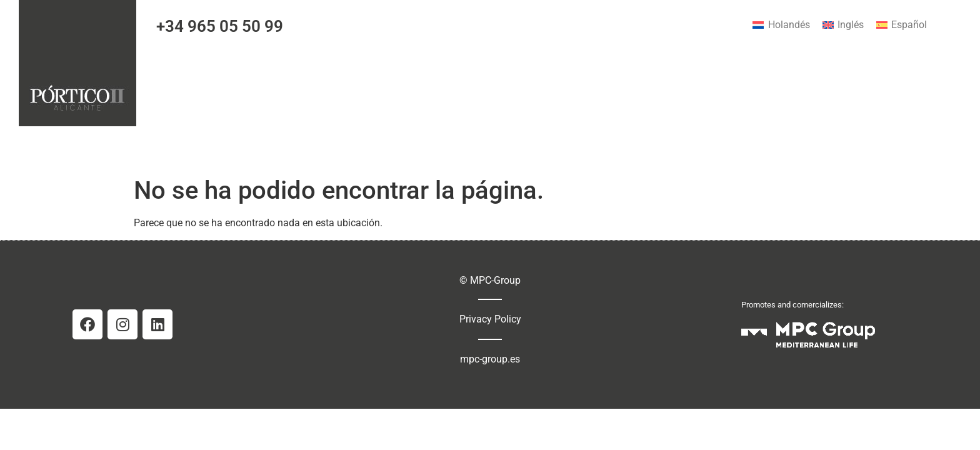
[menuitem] (781, 25)
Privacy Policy (490, 319)
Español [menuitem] (909, 25)
